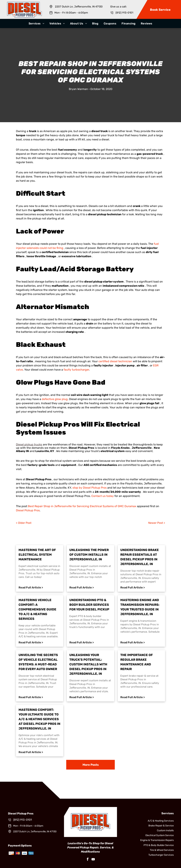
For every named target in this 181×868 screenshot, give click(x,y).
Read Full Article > (31, 587)
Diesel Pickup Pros (28, 510)
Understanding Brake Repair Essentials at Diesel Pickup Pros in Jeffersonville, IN (140, 557)
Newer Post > (157, 523)
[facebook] (88, 860)
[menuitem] (36, 23)
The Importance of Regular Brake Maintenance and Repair (137, 662)
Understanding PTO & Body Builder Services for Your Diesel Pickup (89, 605)
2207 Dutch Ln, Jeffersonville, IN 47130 (79, 7)
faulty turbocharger (76, 370)
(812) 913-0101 (124, 13)
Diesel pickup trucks (29, 444)
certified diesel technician (115, 361)
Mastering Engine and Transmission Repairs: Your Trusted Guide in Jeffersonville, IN (140, 607)
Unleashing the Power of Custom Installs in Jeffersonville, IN (89, 555)
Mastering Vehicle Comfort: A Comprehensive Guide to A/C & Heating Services (37, 609)
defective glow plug (55, 399)
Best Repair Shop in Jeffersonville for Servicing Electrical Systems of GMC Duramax (82, 506)
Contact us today (103, 496)
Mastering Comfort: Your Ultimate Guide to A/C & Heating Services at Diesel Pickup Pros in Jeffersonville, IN (39, 719)
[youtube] (93, 860)
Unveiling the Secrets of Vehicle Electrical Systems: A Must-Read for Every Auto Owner (38, 662)
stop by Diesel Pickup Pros (90, 488)
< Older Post (24, 523)
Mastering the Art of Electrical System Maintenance (37, 555)
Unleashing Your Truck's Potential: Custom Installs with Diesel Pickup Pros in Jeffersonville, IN (88, 664)
